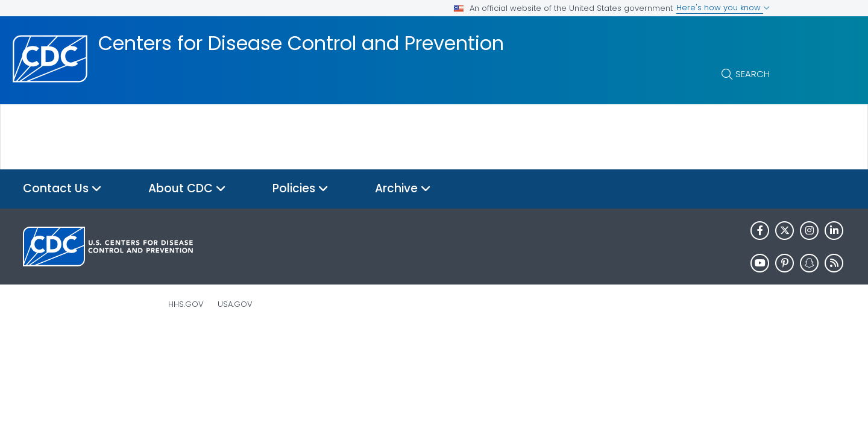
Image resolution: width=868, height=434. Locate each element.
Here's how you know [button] (723, 8)
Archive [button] (403, 189)
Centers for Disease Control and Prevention (301, 43)
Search (753, 74)
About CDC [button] (187, 189)
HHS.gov (186, 304)
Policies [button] (300, 189)
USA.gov (235, 304)
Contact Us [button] (62, 189)
